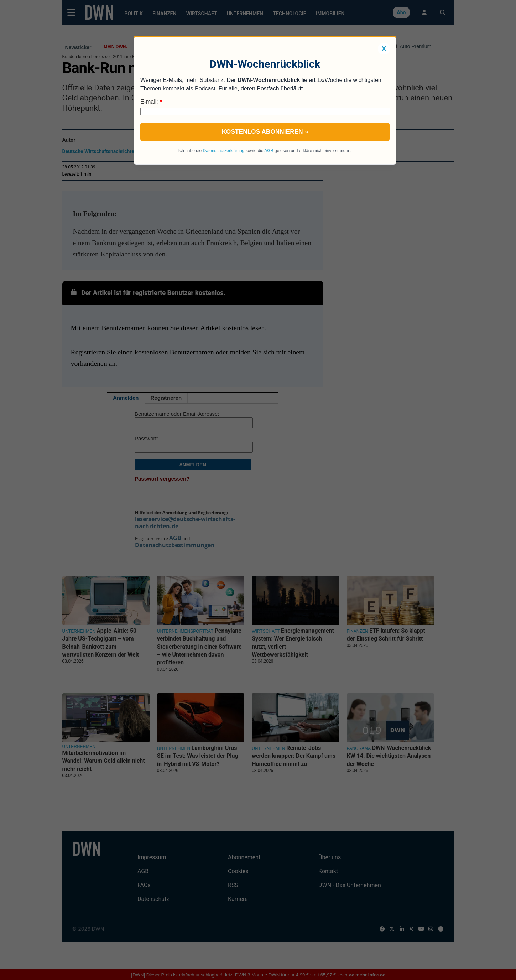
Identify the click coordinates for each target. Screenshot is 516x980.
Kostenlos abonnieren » (265, 132)
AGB (269, 151)
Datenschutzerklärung (224, 151)
